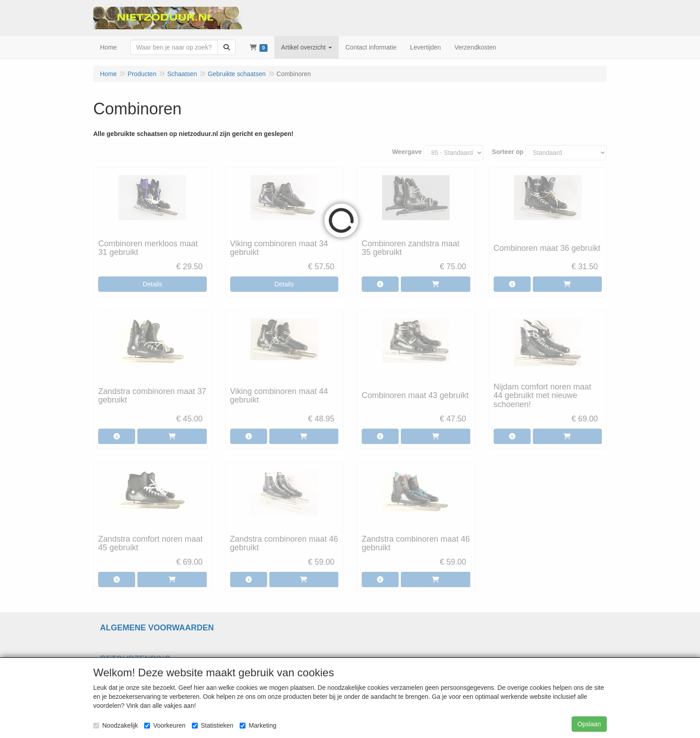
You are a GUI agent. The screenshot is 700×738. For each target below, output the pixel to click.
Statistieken (213, 725)
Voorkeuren (165, 725)
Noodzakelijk (116, 725)
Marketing (258, 725)
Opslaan (589, 724)
